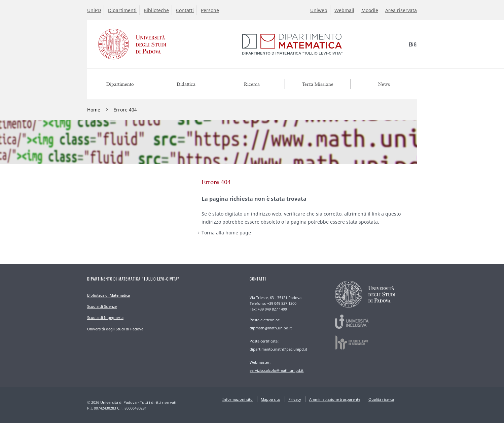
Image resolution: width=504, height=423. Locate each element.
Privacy (295, 399)
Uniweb (319, 10)
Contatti (185, 10)
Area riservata (401, 10)
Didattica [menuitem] (186, 84)
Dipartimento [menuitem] (120, 84)
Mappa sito (271, 399)
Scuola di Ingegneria (105, 317)
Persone (210, 10)
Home (94, 110)
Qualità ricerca (381, 399)
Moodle (370, 10)
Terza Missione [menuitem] (318, 84)
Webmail (344, 10)
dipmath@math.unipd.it (271, 328)
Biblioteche (156, 10)
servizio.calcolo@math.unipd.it (277, 370)
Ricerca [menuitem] (252, 84)
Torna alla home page (226, 233)
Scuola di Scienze (102, 306)
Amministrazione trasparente (335, 399)
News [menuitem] (384, 84)
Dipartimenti (122, 10)
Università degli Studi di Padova (115, 329)
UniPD (94, 10)
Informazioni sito (238, 399)
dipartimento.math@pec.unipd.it (278, 349)
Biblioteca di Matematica (109, 295)
